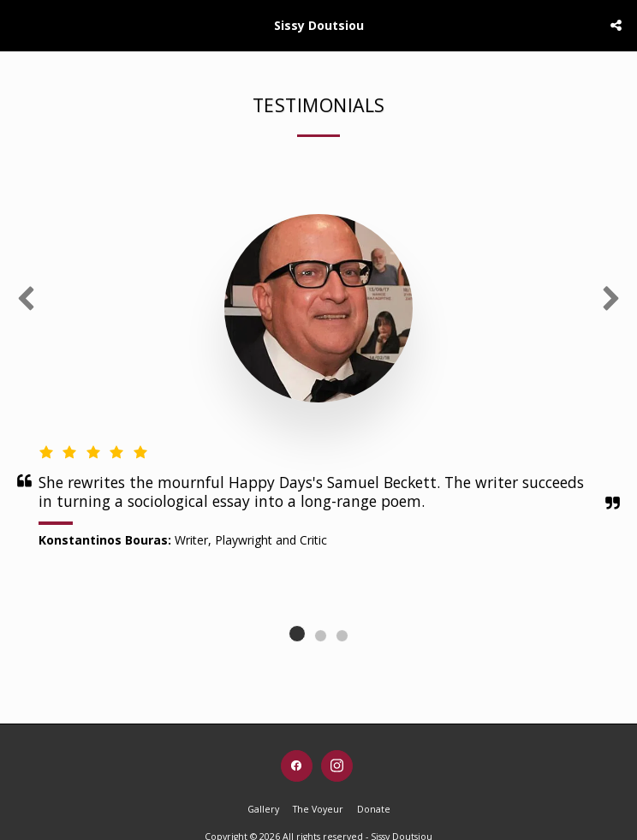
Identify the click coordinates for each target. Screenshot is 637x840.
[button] (19, 24)
